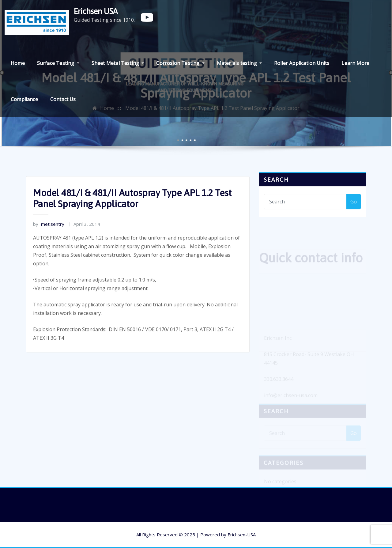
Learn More (355, 63)
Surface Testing (58, 63)
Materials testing (239, 63)
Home (18, 63)
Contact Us (63, 99)
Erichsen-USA (242, 535)
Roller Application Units (302, 63)
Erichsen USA (96, 11)
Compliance (24, 99)
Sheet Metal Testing (118, 63)
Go (354, 204)
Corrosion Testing (180, 63)
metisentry (49, 234)
